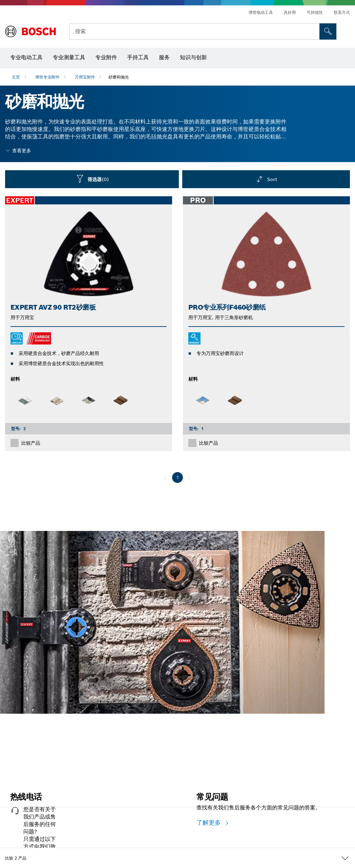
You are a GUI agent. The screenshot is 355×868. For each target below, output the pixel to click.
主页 (16, 77)
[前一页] (165, 477)
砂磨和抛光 (119, 77)
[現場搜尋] (328, 31)
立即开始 (15, 743)
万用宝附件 (85, 77)
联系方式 (342, 12)
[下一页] (190, 477)
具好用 (290, 12)
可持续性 (315, 12)
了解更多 (210, 822)
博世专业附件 (47, 77)
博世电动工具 (261, 12)
